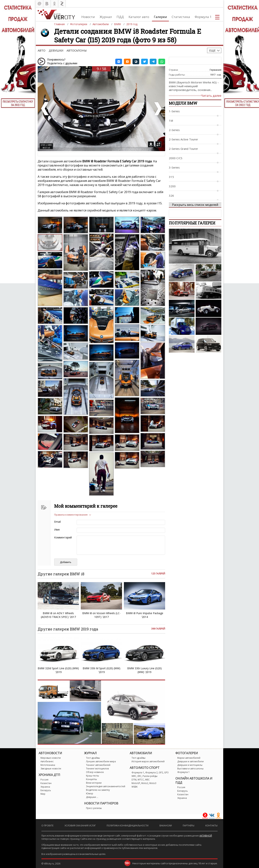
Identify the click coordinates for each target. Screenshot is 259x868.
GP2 (161, 772)
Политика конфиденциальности (128, 826)
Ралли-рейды (150, 776)
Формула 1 (203, 17)
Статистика (181, 17)
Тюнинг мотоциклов (97, 769)
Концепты (91, 779)
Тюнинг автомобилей (98, 765)
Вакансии (166, 826)
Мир (43, 794)
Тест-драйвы (93, 758)
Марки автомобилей (189, 758)
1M (171, 121)
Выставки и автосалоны (190, 769)
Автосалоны (77, 50)
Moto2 (145, 783)
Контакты (211, 826)
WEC (147, 780)
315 (171, 177)
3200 (172, 186)
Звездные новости (51, 769)
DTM (134, 780)
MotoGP (136, 783)
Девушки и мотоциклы (190, 765)
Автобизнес (47, 761)
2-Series (174, 130)
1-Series (174, 111)
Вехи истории (94, 783)
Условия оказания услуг (80, 826)
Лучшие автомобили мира (101, 761)
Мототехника (48, 765)
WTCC (141, 780)
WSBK (135, 787)
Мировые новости (51, 758)
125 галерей (158, 574)
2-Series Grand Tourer (183, 149)
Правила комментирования (71, 515)
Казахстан (46, 783)
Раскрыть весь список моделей (195, 205)
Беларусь (46, 790)
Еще (212, 50)
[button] (119, 61)
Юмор (90, 793)
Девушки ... (92, 797)
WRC (134, 776)
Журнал (106, 17)
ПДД (120, 17)
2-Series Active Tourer (183, 139)
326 (171, 196)
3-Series (174, 167)
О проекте (47, 826)
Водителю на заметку (98, 790)
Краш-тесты (92, 776)
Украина (45, 787)
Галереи (160, 17)
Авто (42, 50)
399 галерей (158, 629)
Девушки (56, 50)
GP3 (166, 772)
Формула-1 (138, 772)
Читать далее (211, 96)
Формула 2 (151, 772)
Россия (44, 780)
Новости (88, 17)
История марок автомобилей (148, 761)
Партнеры (189, 826)
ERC (140, 776)
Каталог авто (139, 17)
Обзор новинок (95, 772)
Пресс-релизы (94, 808)
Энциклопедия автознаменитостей (106, 786)
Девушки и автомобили (191, 761)
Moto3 (153, 783)
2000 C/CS (176, 158)
